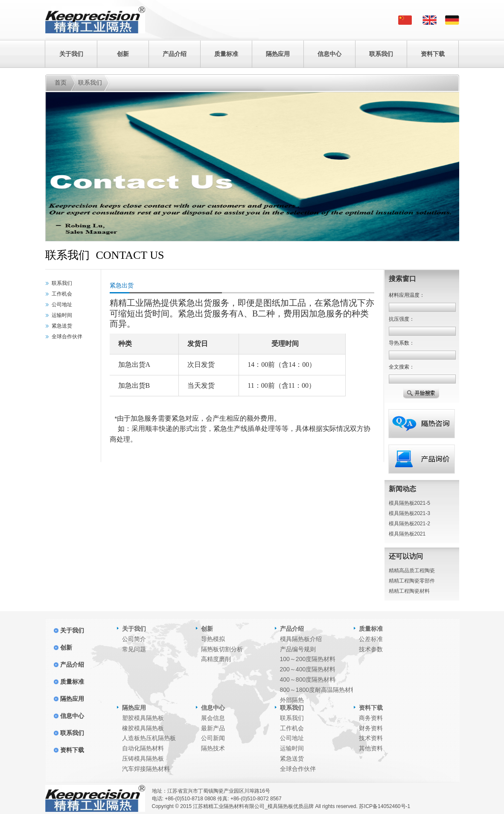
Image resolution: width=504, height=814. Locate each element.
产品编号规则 (298, 649)
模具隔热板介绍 (301, 639)
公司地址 (62, 305)
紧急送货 (62, 326)
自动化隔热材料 (143, 748)
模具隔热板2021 (407, 534)
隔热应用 (278, 54)
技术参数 (371, 649)
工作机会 (62, 294)
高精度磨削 (216, 659)
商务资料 (371, 718)
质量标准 (226, 54)
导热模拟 (213, 639)
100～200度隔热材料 (308, 659)
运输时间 (62, 315)
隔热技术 (213, 748)
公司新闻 (213, 738)
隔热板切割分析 (222, 649)
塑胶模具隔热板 (143, 718)
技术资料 (371, 738)
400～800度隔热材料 (308, 679)
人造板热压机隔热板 (149, 738)
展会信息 (213, 718)
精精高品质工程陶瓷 (412, 571)
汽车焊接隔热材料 (146, 769)
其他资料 (371, 748)
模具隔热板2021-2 (409, 524)
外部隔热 (292, 700)
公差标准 (371, 639)
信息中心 (329, 54)
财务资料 (371, 728)
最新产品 (213, 728)
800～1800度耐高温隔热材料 (319, 690)
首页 (61, 82)
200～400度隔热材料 (308, 669)
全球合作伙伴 (67, 337)
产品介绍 (175, 54)
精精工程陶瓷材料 (409, 591)
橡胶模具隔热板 (143, 728)
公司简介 (134, 639)
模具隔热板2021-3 (409, 513)
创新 (123, 54)
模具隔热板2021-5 (409, 503)
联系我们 (381, 54)
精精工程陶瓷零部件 (412, 581)
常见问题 (134, 649)
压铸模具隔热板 (143, 758)
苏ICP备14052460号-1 (385, 806)
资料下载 (433, 54)
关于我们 (71, 54)
